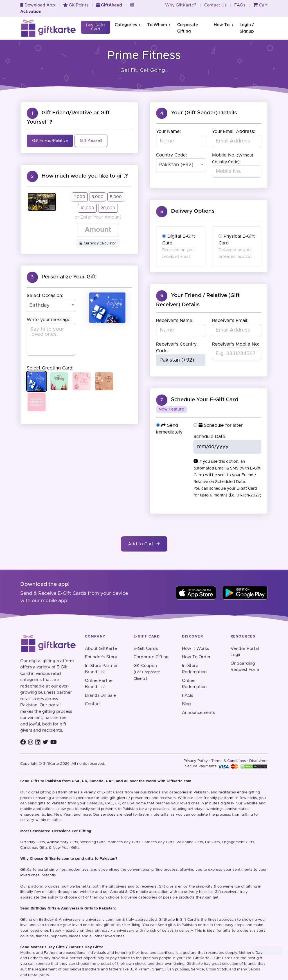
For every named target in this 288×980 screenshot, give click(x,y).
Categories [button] (128, 25)
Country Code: (172, 155)
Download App (38, 5)
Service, (198, 969)
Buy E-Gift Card (95, 27)
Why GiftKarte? (181, 5)
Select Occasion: (45, 296)
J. (131, 969)
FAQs (240, 5)
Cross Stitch (217, 969)
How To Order (196, 657)
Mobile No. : (233, 158)
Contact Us (215, 5)
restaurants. (39, 975)
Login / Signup (247, 28)
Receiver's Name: (175, 321)
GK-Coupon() (147, 672)
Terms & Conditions (229, 761)
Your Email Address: (234, 131)
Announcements (198, 713)
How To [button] (223, 25)
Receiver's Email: (230, 321)
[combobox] (51, 305)
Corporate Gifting (188, 28)
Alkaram (142, 969)
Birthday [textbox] (40, 305)
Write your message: (49, 320)
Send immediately (169, 429)
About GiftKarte (101, 649)
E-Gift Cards (146, 649)
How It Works (195, 649)
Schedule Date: (210, 437)
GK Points (76, 5)
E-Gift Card (186, 920)
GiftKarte (28, 870)
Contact (93, 704)
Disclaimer (258, 761)
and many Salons (245, 969)
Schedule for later (218, 425)
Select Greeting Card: (50, 368)
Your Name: (168, 131)
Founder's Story (101, 657)
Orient (157, 969)
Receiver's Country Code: (176, 348)
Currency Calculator (98, 243)
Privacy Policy (196, 761)
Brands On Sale (100, 696)
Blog (186, 704)
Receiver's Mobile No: (236, 344)
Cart (260, 5)
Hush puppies (177, 969)
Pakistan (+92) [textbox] (176, 165)
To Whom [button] (159, 25)
